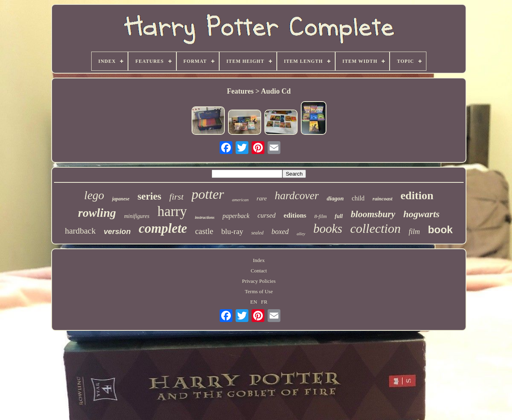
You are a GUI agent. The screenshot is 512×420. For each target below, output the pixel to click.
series (150, 196)
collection (375, 228)
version (117, 231)
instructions (205, 217)
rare (262, 198)
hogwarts (421, 214)
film (414, 232)
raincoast (382, 199)
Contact (259, 271)
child (358, 198)
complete (163, 228)
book (440, 230)
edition (417, 195)
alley (301, 234)
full (339, 216)
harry (172, 211)
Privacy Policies (259, 281)
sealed (257, 233)
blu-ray (232, 231)
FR (264, 302)
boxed (280, 232)
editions (295, 215)
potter (208, 194)
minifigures (137, 216)
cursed (267, 215)
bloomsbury (373, 214)
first (176, 197)
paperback (236, 216)
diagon (335, 198)
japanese (121, 199)
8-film (321, 216)
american (240, 200)
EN (254, 302)
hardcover (297, 196)
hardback (80, 231)
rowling (97, 213)
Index (259, 260)
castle (204, 231)
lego (94, 195)
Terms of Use (259, 291)
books (328, 229)
